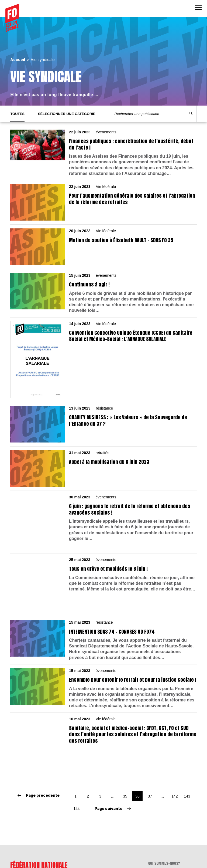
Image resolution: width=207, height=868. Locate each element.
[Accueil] (12, 18)
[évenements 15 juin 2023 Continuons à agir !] (103, 293)
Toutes (17, 114)
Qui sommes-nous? (164, 810)
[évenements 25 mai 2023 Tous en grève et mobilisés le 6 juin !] (103, 567)
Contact (155, 817)
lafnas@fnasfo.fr (26, 843)
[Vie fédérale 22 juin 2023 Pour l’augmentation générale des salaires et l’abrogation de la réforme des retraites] (103, 202)
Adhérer (156, 824)
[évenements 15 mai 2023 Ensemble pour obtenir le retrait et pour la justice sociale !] (103, 660)
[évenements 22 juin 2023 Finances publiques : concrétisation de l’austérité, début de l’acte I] (103, 153)
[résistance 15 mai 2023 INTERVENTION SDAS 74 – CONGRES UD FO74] (103, 612)
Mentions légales (164, 830)
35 (125, 743)
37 (150, 743)
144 (76, 755)
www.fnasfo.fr (24, 847)
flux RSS (156, 837)
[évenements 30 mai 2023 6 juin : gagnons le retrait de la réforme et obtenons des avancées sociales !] (103, 518)
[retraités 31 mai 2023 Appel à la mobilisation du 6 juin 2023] (103, 469)
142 (175, 743)
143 (187, 743)
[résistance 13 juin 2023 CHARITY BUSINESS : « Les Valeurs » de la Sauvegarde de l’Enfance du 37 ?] (103, 424)
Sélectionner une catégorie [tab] (67, 114)
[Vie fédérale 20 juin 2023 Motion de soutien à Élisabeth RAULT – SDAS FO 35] (103, 247)
